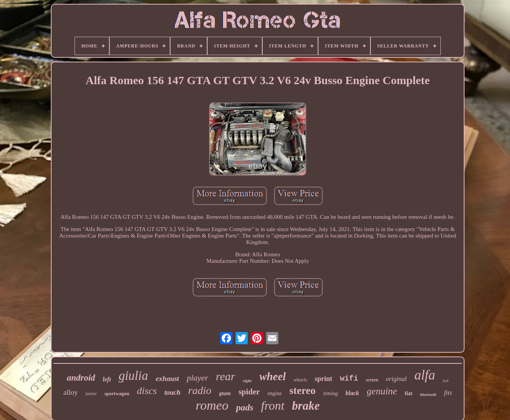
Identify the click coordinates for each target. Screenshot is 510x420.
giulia (133, 376)
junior (91, 394)
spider (249, 392)
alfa (425, 375)
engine (275, 393)
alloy (71, 392)
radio (200, 390)
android (81, 378)
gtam (225, 393)
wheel (272, 376)
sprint (323, 379)
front (273, 405)
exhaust (167, 378)
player (197, 378)
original (396, 379)
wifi (349, 378)
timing (330, 393)
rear (226, 376)
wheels (300, 380)
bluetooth (428, 394)
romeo (212, 405)
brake (306, 406)
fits (448, 393)
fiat (408, 393)
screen (372, 380)
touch (172, 392)
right (247, 381)
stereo (302, 391)
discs (147, 391)
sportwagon (117, 393)
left (107, 379)
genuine (382, 391)
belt (446, 381)
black (352, 393)
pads (244, 407)
